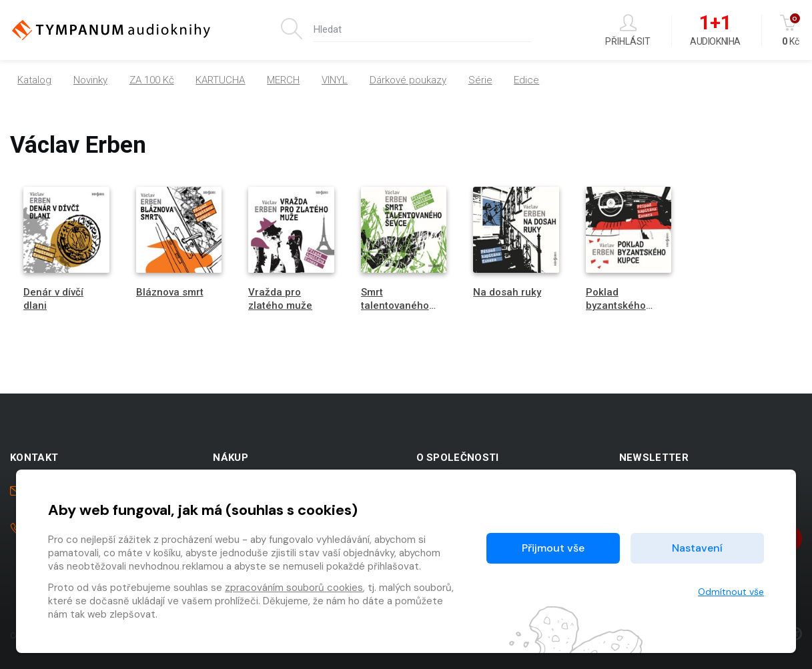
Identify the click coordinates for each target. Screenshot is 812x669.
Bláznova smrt (170, 292)
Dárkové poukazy (408, 80)
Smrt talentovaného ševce (395, 305)
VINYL (335, 80)
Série (480, 80)
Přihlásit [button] (628, 30)
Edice (526, 80)
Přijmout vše (553, 548)
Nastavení (697, 548)
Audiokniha (715, 31)
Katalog (34, 80)
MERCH (283, 80)
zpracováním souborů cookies (294, 588)
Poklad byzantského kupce (616, 305)
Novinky (90, 80)
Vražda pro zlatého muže (280, 298)
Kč (791, 30)
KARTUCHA (220, 80)
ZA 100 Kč (152, 80)
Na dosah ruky (507, 292)
